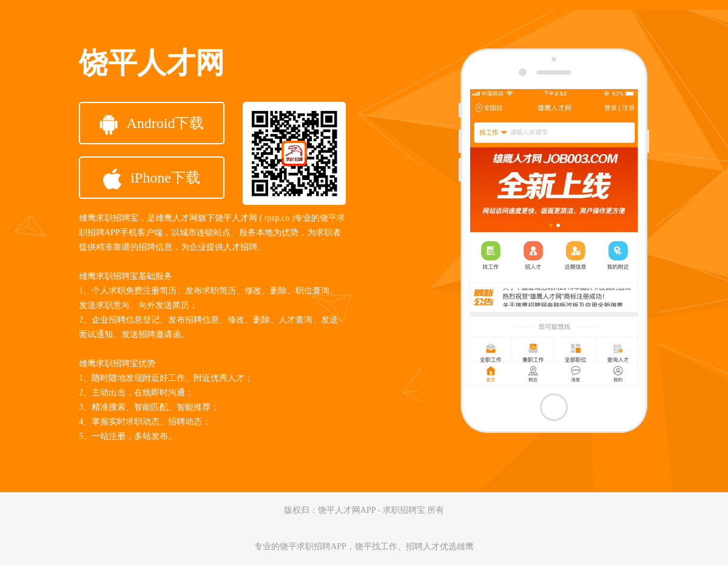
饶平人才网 (152, 63)
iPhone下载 (152, 179)
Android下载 (152, 124)
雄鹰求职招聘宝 (109, 218)
